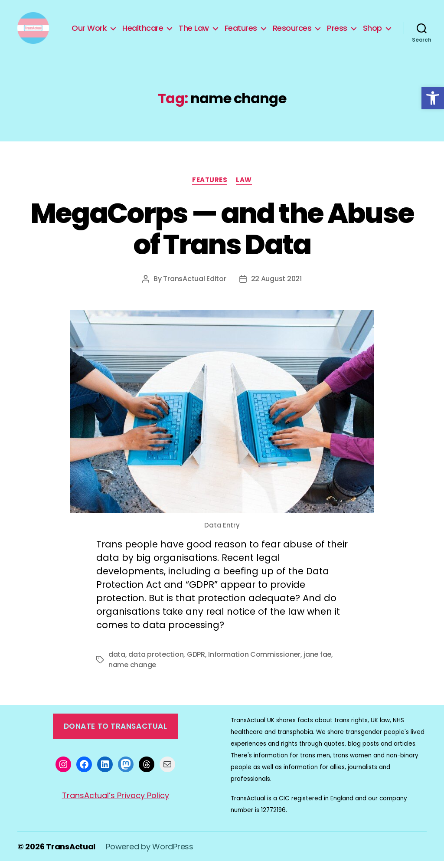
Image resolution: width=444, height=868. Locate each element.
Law (244, 187)
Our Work (124, 25)
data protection (156, 661)
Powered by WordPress (150, 853)
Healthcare (177, 25)
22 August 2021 (276, 286)
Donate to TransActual (116, 733)
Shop (372, 38)
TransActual (71, 853)
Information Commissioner (254, 661)
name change (132, 672)
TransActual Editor (194, 286)
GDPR (196, 661)
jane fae (317, 661)
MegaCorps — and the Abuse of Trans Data (222, 236)
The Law (229, 25)
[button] (433, 98)
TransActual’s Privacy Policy (116, 802)
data (117, 661)
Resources (327, 25)
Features (276, 25)
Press (372, 25)
